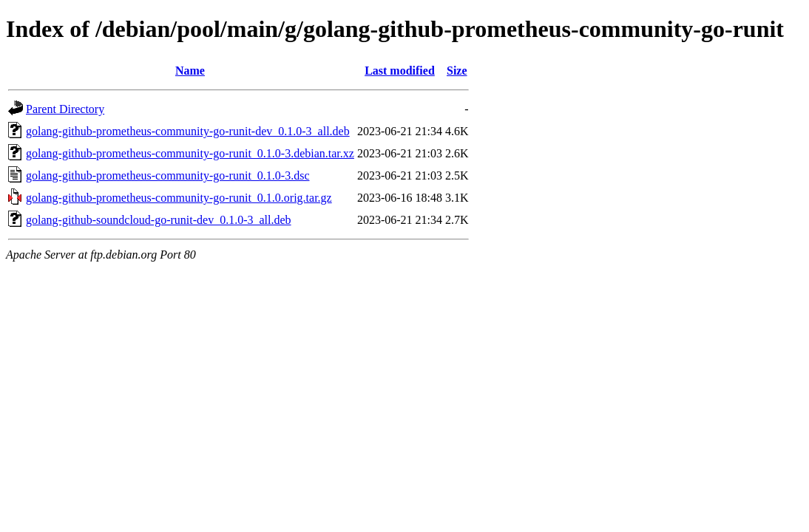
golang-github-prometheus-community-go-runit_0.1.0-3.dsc (167, 175)
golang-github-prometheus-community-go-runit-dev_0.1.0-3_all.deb (188, 131)
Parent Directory (65, 109)
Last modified (400, 71)
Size (457, 71)
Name (190, 71)
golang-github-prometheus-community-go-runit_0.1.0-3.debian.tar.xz (190, 153)
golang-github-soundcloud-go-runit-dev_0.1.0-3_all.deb (159, 220)
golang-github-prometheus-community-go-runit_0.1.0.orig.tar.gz (179, 198)
